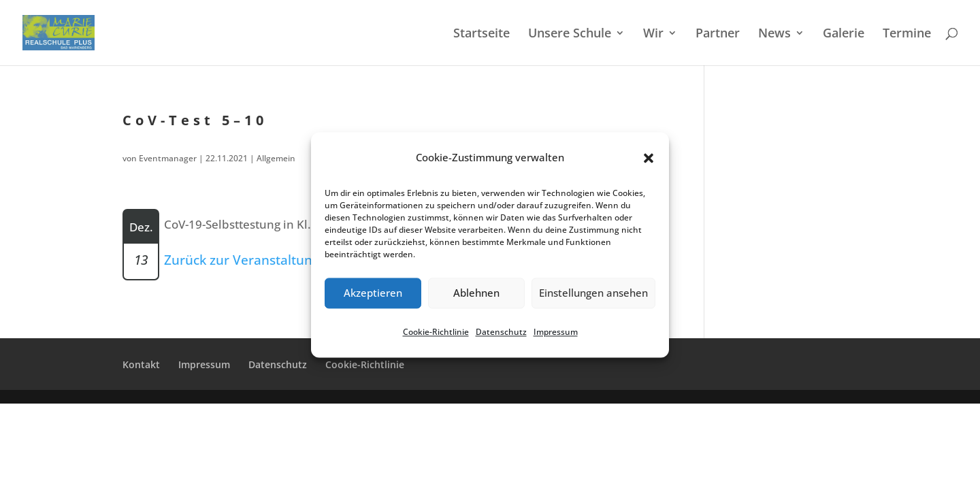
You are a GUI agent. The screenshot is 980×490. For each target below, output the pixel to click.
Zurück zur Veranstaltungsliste (257, 260)
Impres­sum (556, 332)
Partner (718, 34)
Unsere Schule (570, 34)
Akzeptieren (373, 293)
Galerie (844, 34)
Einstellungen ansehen (593, 293)
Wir (653, 34)
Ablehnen (476, 293)
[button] (649, 158)
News (774, 34)
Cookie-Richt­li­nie (436, 332)
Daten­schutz (501, 332)
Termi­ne (907, 34)
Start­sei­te (481, 34)
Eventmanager (168, 158)
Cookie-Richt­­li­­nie (365, 364)
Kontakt (141, 364)
